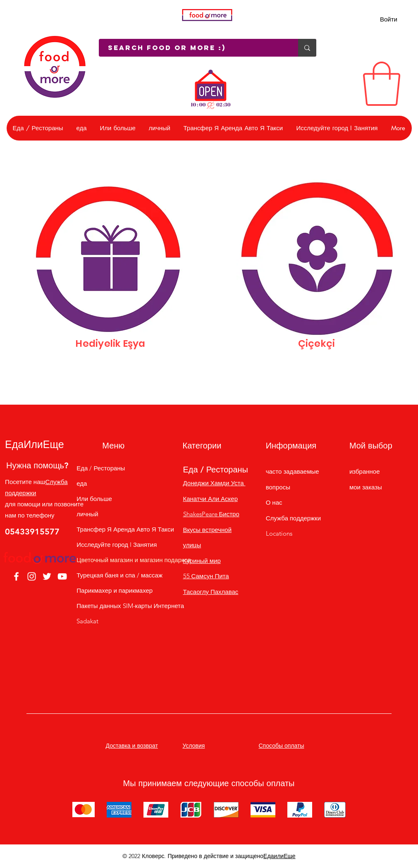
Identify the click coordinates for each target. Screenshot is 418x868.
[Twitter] (47, 576)
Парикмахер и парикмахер (114, 590)
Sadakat (87, 621)
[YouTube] (62, 576)
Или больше (94, 499)
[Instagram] (32, 576)
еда (82, 483)
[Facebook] (16, 576)
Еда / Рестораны (101, 468)
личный (87, 514)
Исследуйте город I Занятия (114, 545)
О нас (274, 502)
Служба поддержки (293, 518)
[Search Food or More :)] (194, 48)
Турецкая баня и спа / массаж (114, 575)
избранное (365, 471)
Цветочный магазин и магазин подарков (114, 560)
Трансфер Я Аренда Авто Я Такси (114, 529)
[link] (382, 84)
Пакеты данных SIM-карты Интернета (114, 606)
